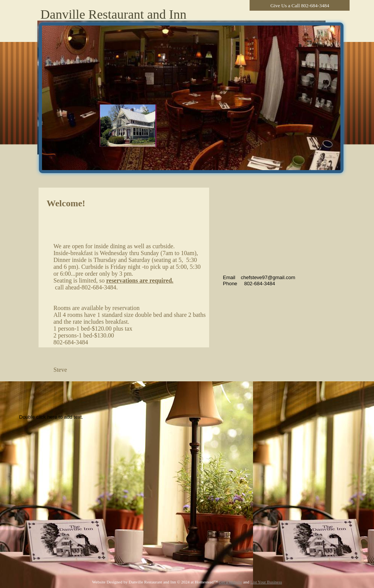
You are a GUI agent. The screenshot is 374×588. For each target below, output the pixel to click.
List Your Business (266, 582)
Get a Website (230, 582)
